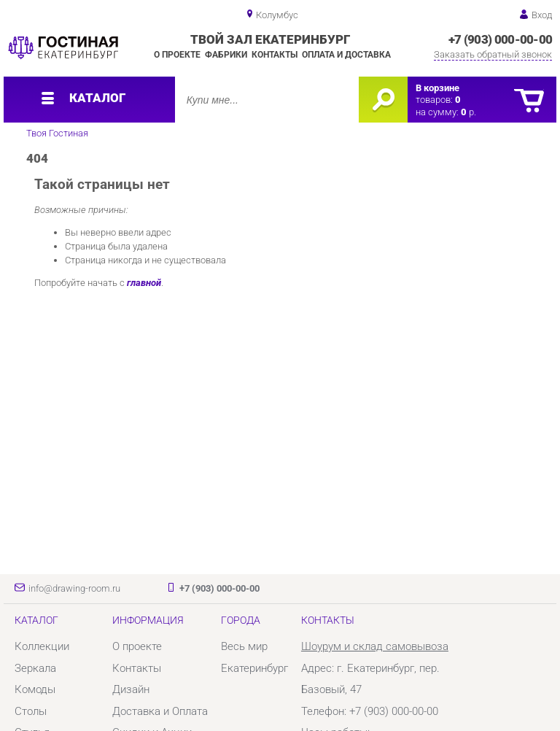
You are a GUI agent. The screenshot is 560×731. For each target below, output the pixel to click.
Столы (31, 711)
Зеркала (35, 668)
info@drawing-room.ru (74, 588)
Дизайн (131, 689)
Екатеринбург (254, 668)
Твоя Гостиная (57, 133)
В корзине (437, 88)
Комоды (35, 689)
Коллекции (42, 646)
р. (468, 112)
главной (144, 283)
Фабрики (226, 55)
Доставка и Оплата (160, 711)
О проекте (177, 55)
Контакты (275, 55)
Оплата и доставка (346, 55)
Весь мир (244, 646)
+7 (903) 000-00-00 (501, 39)
